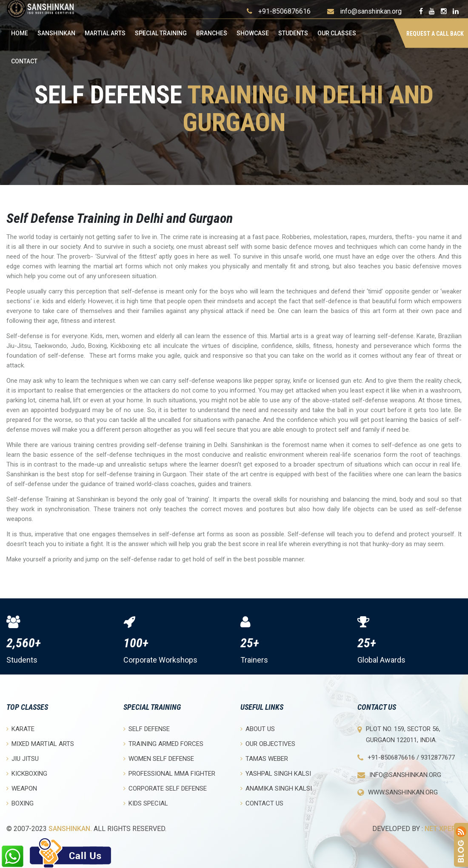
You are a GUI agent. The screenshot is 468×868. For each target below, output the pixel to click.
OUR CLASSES (337, 33)
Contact (24, 61)
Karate (20, 729)
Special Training (161, 33)
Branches (212, 33)
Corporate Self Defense (165, 788)
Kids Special (146, 803)
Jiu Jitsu (23, 758)
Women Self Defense (159, 758)
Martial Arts (105, 33)
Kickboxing (27, 773)
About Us (258, 729)
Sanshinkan (56, 33)
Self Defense (147, 729)
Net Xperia (443, 829)
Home (20, 33)
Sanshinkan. (70, 829)
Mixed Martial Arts (40, 744)
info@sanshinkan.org (371, 11)
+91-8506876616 (284, 11)
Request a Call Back (435, 34)
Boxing (20, 803)
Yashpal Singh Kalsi (276, 773)
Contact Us (262, 803)
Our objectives (268, 744)
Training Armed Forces (163, 744)
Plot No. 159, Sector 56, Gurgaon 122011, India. (403, 734)
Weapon (22, 788)
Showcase (253, 33)
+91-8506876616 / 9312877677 (411, 757)
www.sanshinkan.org (403, 792)
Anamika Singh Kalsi (276, 788)
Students (293, 33)
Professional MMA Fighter (169, 773)
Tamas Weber (264, 758)
